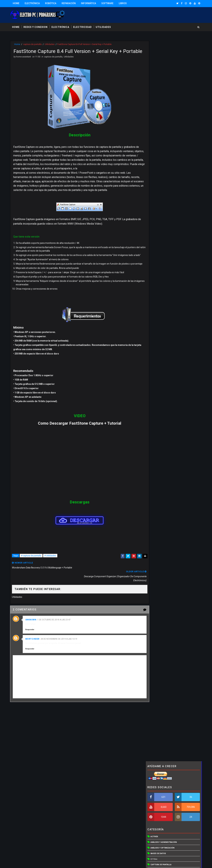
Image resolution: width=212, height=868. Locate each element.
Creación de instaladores (163, 172)
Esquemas (155, 194)
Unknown (32, 625)
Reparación (69, 3)
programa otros (158, 267)
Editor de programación (162, 189)
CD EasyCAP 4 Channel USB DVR (179, 370)
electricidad (83, 26)
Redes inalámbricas (160, 284)
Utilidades (50, 44)
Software (108, 3)
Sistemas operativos (160, 290)
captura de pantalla (33, 44)
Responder (30, 635)
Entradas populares (159, 404)
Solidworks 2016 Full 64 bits (177, 438)
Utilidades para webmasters (164, 306)
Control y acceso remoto (163, 166)
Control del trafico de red (164, 161)
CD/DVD (153, 150)
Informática (89, 3)
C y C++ (153, 138)
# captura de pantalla (32, 570)
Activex (154, 116)
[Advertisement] (77, 738)
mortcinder (33, 644)
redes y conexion (36, 26)
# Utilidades (51, 570)
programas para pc (160, 278)
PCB (152, 250)
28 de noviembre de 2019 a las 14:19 (60, 644)
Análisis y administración (163, 122)
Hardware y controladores (164, 206)
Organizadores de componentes (166, 239)
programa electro (159, 256)
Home (17, 3)
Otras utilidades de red (162, 245)
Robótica (51, 3)
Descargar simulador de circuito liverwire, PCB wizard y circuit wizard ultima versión (179, 333)
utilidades (104, 26)
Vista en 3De (156, 318)
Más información (146, 848)
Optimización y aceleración (164, 234)
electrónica (61, 26)
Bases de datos (158, 133)
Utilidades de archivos (161, 301)
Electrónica (33, 3)
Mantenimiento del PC (161, 228)
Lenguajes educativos (161, 222)
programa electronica (161, 262)
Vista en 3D (155, 312)
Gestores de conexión (161, 200)
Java (152, 217)
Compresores (157, 155)
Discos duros (157, 183)
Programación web (159, 273)
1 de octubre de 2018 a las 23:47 (55, 625)
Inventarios (156, 211)
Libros (123, 3)
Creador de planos (159, 178)
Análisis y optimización (162, 127)
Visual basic (156, 323)
